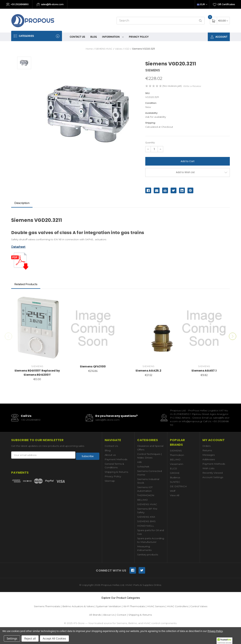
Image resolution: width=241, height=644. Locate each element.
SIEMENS (176, 451)
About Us (109, 615)
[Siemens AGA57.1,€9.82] (204, 328)
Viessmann (177, 464)
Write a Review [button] (192, 86)
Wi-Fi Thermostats (134, 606)
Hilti (139, 462)
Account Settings (213, 477)
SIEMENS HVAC (147, 504)
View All (175, 495)
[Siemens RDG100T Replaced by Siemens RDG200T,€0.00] (37, 328)
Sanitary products (148, 555)
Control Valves (199, 606)
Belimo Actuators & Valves (78, 606)
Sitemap (110, 481)
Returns (207, 450)
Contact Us (77, 37)
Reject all (30, 638)
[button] (224, 641)
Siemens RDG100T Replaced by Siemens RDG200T (37, 373)
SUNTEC (175, 482)
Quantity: (150, 143)
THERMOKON (146, 495)
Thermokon (177, 455)
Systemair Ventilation (109, 606)
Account (219, 37)
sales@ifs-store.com (50, 5)
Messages (209, 455)
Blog (93, 37)
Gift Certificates (224, 5)
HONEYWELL (146, 526)
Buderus (175, 477)
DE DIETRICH (178, 486)
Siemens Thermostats (47, 606)
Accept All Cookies (54, 638)
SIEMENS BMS (146, 521)
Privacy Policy (139, 37)
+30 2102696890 (17, 5)
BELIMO (142, 500)
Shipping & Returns (116, 472)
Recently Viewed (213, 473)
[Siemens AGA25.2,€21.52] (148, 328)
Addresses (209, 459)
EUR (202, 4)
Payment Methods (116, 459)
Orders (206, 446)
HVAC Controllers (177, 606)
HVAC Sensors (156, 606)
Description (22, 203)
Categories (37, 36)
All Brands (95, 615)
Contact (121, 615)
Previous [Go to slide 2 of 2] (5, 336)
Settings (12, 638)
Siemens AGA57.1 (204, 371)
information (113, 37)
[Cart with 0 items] (223, 21)
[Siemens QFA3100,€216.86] (93, 328)
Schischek (143, 467)
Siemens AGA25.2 (148, 371)
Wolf (173, 491)
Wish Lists (208, 468)
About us (110, 455)
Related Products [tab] (26, 284)
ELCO (173, 468)
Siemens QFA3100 (93, 366)
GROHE (175, 473)
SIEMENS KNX (146, 517)
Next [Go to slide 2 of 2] (236, 336)
